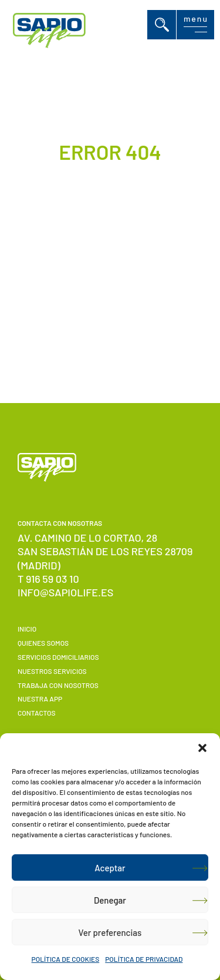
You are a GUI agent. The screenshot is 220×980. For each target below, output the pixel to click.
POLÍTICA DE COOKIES (66, 959)
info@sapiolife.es (65, 592)
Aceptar (110, 868)
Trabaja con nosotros (58, 685)
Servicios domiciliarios (58, 657)
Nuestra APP (40, 699)
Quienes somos (43, 643)
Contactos (36, 713)
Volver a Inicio (95, 308)
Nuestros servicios (52, 671)
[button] (202, 748)
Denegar (110, 900)
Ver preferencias (110, 932)
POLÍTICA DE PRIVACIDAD (144, 959)
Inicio (27, 629)
